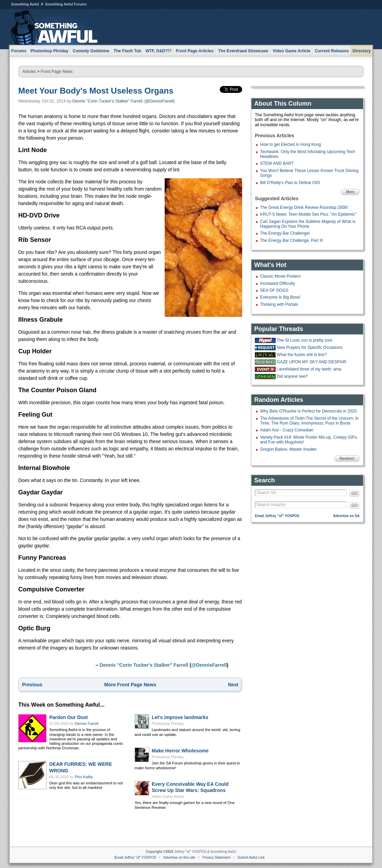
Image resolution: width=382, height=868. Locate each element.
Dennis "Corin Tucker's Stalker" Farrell (107, 101)
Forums (19, 51)
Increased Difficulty (277, 283)
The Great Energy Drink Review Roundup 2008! (304, 207)
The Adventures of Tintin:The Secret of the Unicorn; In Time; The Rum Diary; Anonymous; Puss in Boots (309, 421)
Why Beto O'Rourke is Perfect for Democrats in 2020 (308, 411)
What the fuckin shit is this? (302, 355)
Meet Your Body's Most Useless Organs (96, 91)
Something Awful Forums (66, 4)
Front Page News (57, 72)
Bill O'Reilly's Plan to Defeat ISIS (290, 183)
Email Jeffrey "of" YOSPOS (277, 516)
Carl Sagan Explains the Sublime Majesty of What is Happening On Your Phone (308, 224)
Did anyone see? (292, 376)
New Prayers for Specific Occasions (309, 347)
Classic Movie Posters (280, 276)
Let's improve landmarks (180, 717)
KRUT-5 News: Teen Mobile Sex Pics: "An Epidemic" (308, 214)
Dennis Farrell (86, 724)
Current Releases (332, 51)
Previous (32, 685)
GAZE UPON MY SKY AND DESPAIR (311, 362)
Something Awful (25, 4)
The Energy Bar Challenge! (285, 233)
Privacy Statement (216, 858)
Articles (29, 72)
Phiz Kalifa (84, 777)
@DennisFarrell (159, 101)
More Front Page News (130, 685)
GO (355, 493)
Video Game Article (168, 796)
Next (233, 685)
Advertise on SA (346, 516)
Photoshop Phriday (168, 724)
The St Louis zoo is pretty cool (304, 340)
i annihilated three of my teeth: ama (309, 369)
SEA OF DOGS (274, 290)
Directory (362, 51)
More (350, 192)
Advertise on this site (179, 858)
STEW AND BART (277, 163)
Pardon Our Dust (69, 717)
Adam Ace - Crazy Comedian (287, 430)
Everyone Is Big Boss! (280, 297)
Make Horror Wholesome (180, 751)
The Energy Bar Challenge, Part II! (292, 240)
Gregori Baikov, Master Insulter (288, 449)
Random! (347, 458)
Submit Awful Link (251, 858)
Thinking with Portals (279, 304)
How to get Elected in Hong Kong (291, 144)
